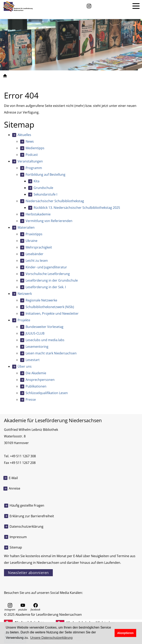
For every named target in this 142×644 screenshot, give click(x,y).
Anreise (14, 488)
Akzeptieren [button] (125, 633)
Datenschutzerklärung (26, 526)
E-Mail (13, 478)
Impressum (18, 537)
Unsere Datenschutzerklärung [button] (51, 638)
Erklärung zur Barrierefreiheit (32, 516)
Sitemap (16, 547)
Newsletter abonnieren (28, 573)
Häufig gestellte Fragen (27, 505)
